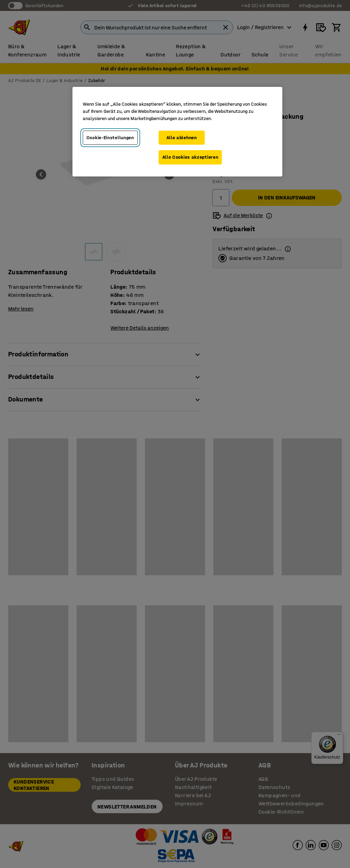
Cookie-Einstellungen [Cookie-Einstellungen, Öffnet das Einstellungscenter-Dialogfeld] (110, 138)
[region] (177, 132)
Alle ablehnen (182, 138)
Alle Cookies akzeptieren (190, 157)
